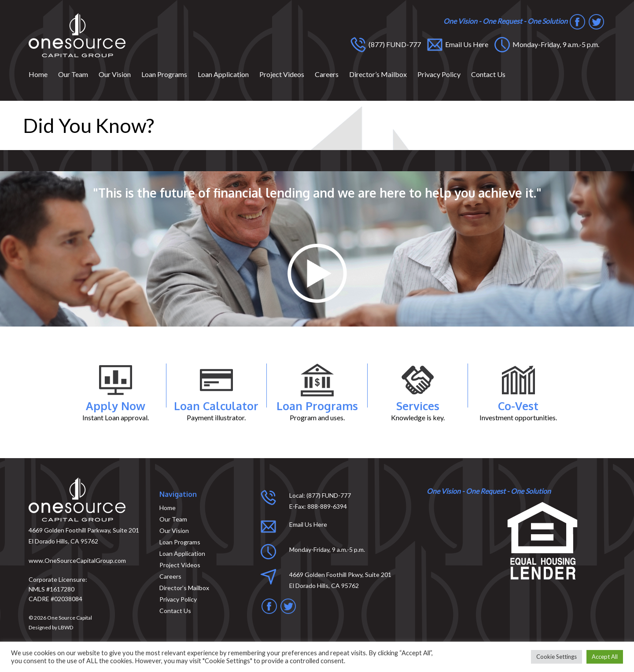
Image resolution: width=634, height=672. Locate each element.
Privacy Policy (439, 74)
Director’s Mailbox (378, 74)
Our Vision (115, 74)
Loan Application (223, 74)
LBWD (66, 627)
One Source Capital (70, 618)
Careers (327, 74)
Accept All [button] (605, 657)
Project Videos (282, 74)
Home (38, 74)
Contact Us (488, 74)
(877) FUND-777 (395, 44)
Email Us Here (467, 44)
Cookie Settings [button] (557, 657)
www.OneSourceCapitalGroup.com (77, 560)
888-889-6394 (327, 506)
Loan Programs (164, 74)
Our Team (73, 74)
